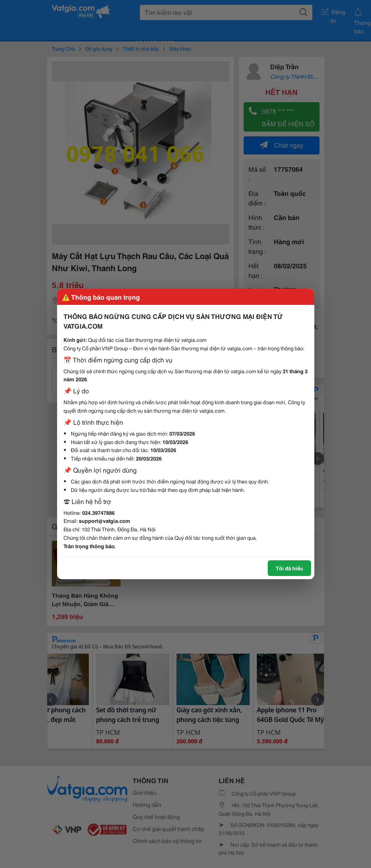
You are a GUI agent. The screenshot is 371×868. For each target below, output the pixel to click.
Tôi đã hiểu (289, 568)
